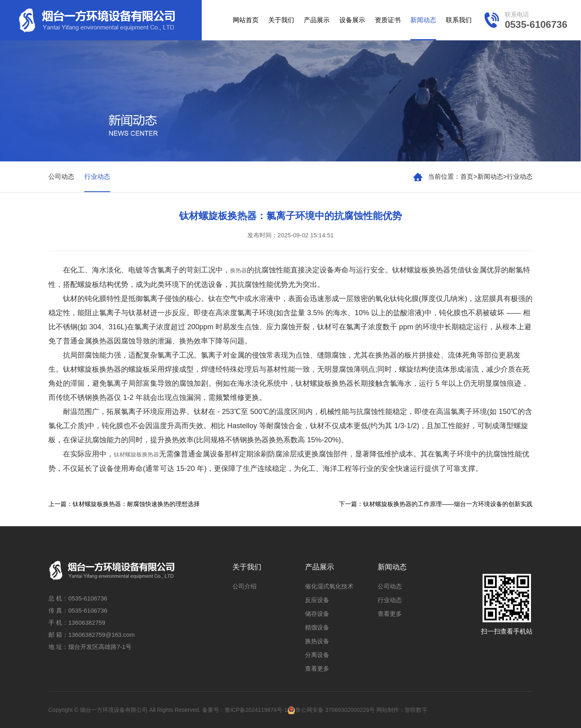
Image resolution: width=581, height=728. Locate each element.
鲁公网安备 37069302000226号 (331, 710)
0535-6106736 (88, 598)
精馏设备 (317, 627)
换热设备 (317, 641)
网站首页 (246, 20)
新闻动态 (423, 20)
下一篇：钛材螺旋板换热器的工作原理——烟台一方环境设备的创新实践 (436, 504)
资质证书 (388, 20)
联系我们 (459, 20)
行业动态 (520, 177)
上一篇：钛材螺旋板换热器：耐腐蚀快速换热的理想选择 (124, 504)
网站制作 (388, 710)
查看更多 (317, 668)
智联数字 (416, 710)
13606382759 (87, 622)
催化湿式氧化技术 (329, 586)
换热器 (238, 270)
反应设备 (317, 600)
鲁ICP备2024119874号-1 (256, 710)
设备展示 (352, 20)
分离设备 (317, 655)
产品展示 (317, 20)
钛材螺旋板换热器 (136, 454)
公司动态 (61, 177)
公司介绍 (245, 586)
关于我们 (281, 20)
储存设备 (317, 614)
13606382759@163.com (101, 635)
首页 (467, 177)
